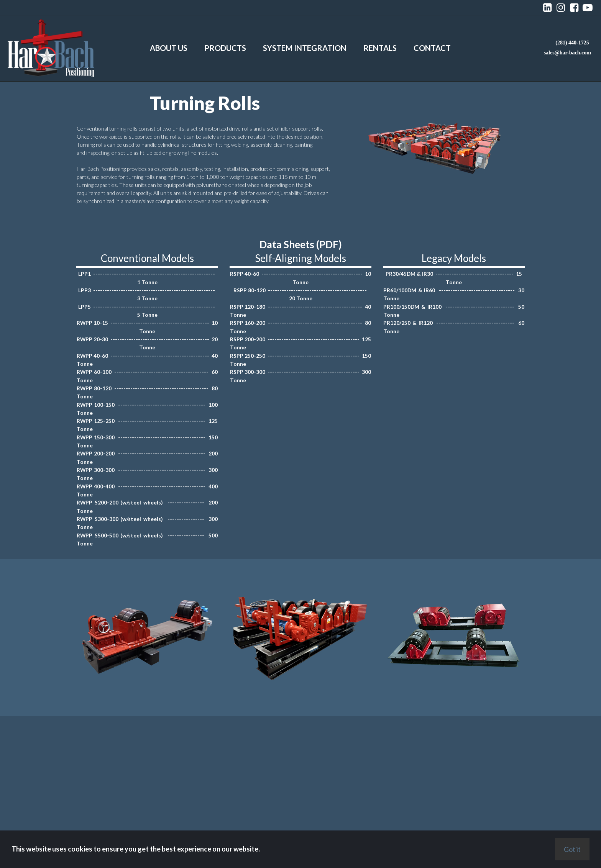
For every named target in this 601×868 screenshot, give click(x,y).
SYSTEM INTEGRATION (305, 48)
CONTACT (432, 48)
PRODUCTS (225, 48)
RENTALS (380, 48)
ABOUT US (169, 48)
